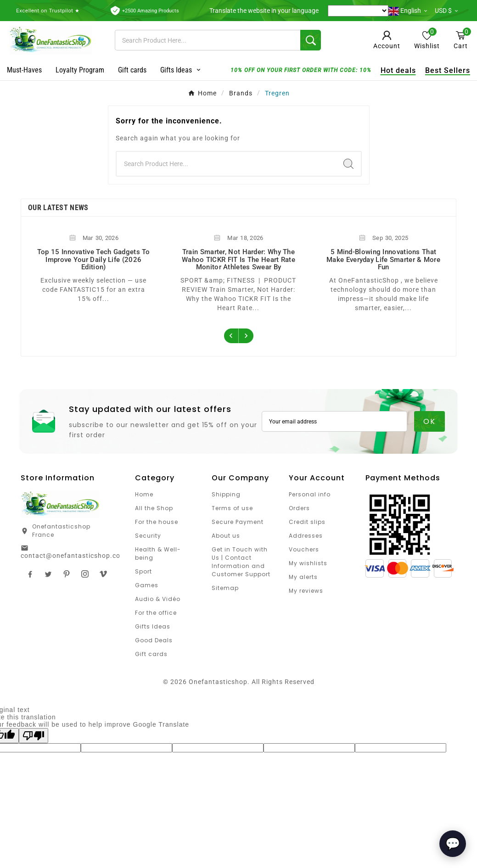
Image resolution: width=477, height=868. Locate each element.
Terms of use (232, 508)
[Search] (208, 40)
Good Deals (154, 640)
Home (144, 494)
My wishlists (308, 563)
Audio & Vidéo (158, 599)
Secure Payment (238, 522)
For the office (156, 613)
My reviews (306, 591)
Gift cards (151, 654)
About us (226, 536)
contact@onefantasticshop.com (73, 556)
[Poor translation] (34, 736)
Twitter (48, 574)
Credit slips (307, 522)
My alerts (303, 577)
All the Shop (154, 508)
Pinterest (67, 574)
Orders (299, 508)
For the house (157, 522)
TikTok (103, 574)
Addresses (306, 536)
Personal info (310, 494)
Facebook (30, 574)
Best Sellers (445, 70)
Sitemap (225, 588)
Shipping (226, 494)
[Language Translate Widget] (358, 11)
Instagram (85, 574)
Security (148, 536)
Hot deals (396, 70)
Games (147, 585)
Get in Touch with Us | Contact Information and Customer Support (241, 562)
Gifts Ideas (153, 626)
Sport (143, 571)
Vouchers (304, 549)
